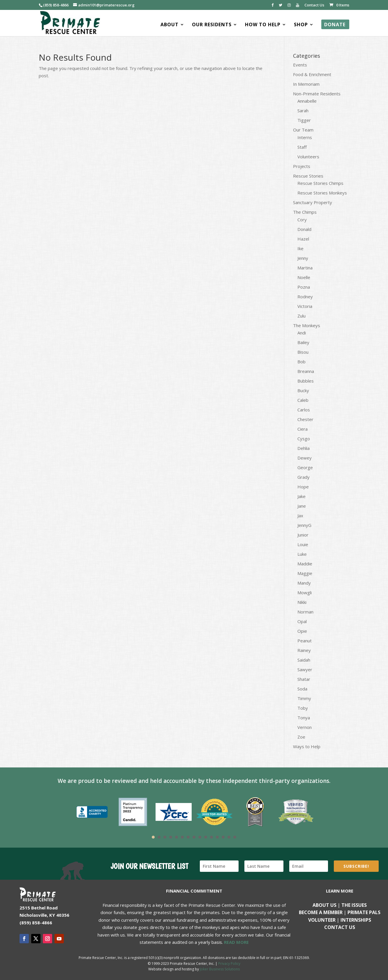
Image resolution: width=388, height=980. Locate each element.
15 (235, 837)
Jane (302, 506)
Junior (303, 535)
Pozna (304, 287)
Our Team (303, 130)
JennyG (304, 525)
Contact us (340, 927)
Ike (300, 248)
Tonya (304, 718)
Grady (304, 477)
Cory (302, 220)
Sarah (303, 111)
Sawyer (305, 669)
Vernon (305, 727)
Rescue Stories (308, 176)
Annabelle (307, 101)
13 (223, 837)
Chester (305, 419)
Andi (302, 333)
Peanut (305, 641)
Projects (302, 166)
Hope (303, 487)
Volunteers (308, 157)
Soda (302, 689)
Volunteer (322, 920)
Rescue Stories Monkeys (322, 193)
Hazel (303, 239)
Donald (304, 229)
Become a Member (321, 912)
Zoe (301, 737)
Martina (305, 268)
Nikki (302, 602)
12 (217, 837)
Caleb (303, 400)
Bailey (303, 342)
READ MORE (236, 942)
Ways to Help (307, 746)
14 (229, 837)
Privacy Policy (229, 964)
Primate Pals (364, 912)
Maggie (305, 573)
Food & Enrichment (312, 74)
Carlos (304, 410)
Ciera (303, 429)
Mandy (304, 583)
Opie (302, 631)
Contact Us (314, 5)
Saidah (304, 660)
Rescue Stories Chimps (320, 183)
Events (300, 65)
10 (206, 837)
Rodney (305, 297)
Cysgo (304, 439)
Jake (301, 496)
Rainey (304, 650)
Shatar (304, 679)
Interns (305, 137)
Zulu (301, 316)
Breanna (306, 371)
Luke (302, 554)
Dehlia (304, 448)
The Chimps (305, 212)
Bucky (303, 390)
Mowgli (305, 592)
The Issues (354, 905)
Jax (300, 516)
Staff (302, 147)
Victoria (305, 306)
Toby (303, 708)
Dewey (305, 458)
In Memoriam (306, 84)
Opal (302, 621)
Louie (303, 544)
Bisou (303, 352)
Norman (305, 612)
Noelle (304, 277)
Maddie (305, 564)
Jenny (303, 258)
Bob (301, 362)
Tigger (304, 120)
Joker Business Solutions (220, 969)
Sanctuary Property (313, 202)
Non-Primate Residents (317, 94)
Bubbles (306, 381)
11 (211, 837)
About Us (324, 905)
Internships (356, 920)
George (305, 467)
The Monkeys (307, 325)
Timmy (304, 698)
